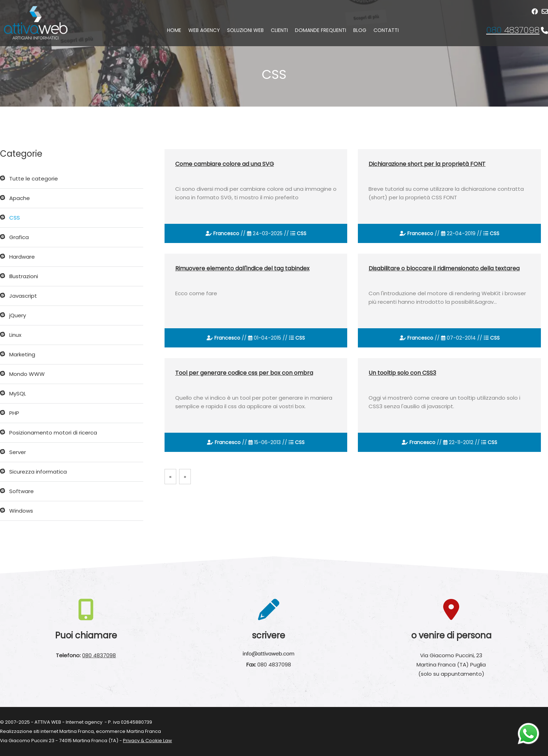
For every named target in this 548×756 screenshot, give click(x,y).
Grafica (19, 237)
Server (18, 452)
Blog (360, 30)
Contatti (386, 30)
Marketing (22, 354)
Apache (20, 198)
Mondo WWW (27, 374)
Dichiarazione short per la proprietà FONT (427, 164)
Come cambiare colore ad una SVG (225, 164)
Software (22, 491)
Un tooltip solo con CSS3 (402, 373)
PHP (14, 413)
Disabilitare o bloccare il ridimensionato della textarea (444, 268)
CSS (15, 218)
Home (174, 30)
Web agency (204, 30)
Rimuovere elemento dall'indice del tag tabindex (242, 268)
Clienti (279, 30)
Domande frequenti (321, 30)
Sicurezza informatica (38, 472)
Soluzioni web (245, 30)
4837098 (513, 30)
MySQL (18, 393)
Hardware (22, 257)
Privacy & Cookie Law (147, 741)
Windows (21, 511)
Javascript (23, 296)
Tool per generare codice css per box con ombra (244, 373)
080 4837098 (99, 655)
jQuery (18, 315)
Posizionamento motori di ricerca (53, 433)
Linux (15, 335)
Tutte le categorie (34, 179)
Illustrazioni (24, 276)
